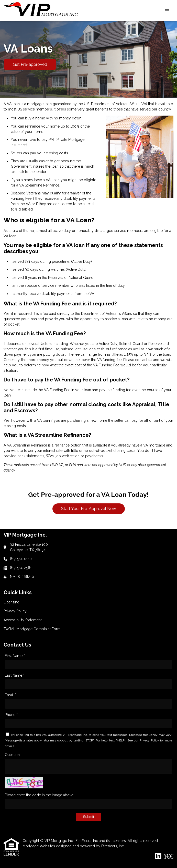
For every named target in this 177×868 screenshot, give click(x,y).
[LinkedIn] (158, 856)
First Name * (15, 656)
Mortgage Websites (39, 846)
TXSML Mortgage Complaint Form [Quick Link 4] (32, 629)
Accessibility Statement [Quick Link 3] (23, 620)
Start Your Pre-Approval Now (89, 509)
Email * (10, 695)
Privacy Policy (149, 740)
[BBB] (169, 856)
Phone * (11, 715)
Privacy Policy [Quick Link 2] (15, 611)
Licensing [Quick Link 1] (12, 602)
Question (12, 755)
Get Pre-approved (30, 64)
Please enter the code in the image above (39, 795)
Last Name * (15, 675)
